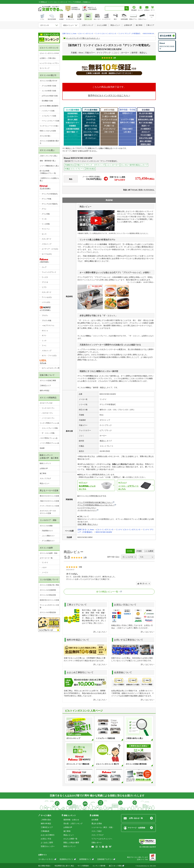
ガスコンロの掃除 (46, 526)
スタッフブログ (45, 478)
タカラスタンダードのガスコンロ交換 (48, 512)
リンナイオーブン (48, 408)
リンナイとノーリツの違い (49, 126)
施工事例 (43, 473)
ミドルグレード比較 (49, 116)
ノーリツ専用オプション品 (49, 443)
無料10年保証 (45, 391)
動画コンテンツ (45, 463)
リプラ (44, 287)
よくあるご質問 (47, 843)
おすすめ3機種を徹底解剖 (49, 106)
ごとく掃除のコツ (48, 536)
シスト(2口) (46, 302)
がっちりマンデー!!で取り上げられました (82, 38)
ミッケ (44, 341)
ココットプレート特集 (50, 428)
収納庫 (42, 448)
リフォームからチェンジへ (102, 839)
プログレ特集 (47, 321)
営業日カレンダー (48, 846)
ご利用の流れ (46, 820)
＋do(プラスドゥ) (48, 325)
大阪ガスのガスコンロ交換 (49, 501)
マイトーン (46, 229)
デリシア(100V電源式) (50, 204)
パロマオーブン (47, 413)
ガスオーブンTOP (46, 403)
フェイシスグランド (49, 272)
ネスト (44, 335)
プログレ (45, 315)
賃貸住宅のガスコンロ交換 (49, 600)
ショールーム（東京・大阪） (103, 827)
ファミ (44, 346)
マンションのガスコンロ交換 (49, 606)
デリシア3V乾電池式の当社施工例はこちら (94, 502)
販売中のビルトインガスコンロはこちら (108, 95)
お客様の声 (44, 468)
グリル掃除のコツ (48, 541)
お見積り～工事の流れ (48, 58)
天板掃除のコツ (47, 531)
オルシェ (45, 331)
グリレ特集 (46, 214)
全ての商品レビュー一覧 (107, 592)
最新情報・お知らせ (71, 820)
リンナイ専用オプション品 (49, 423)
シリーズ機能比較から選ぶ (49, 166)
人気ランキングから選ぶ (49, 156)
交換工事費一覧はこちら (87, 524)
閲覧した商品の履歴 (71, 843)
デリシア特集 (47, 199)
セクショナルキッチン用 (51, 368)
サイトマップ (45, 68)
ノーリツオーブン (48, 418)
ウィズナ (45, 277)
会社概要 (95, 820)
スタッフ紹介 (97, 831)
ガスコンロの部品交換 (48, 595)
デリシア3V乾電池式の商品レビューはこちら (95, 505)
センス (44, 234)
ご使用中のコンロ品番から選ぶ (49, 179)
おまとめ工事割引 (48, 835)
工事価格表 (45, 831)
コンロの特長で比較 (49, 91)
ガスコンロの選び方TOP (48, 81)
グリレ (44, 209)
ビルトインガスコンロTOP (49, 53)
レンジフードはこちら (86, 508)
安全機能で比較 (47, 101)
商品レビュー (45, 483)
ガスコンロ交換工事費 (48, 381)
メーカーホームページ (86, 510)
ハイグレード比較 (48, 111)
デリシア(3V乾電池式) (50, 194)
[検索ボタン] (127, 8)
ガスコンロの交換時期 (48, 590)
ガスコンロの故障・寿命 (49, 553)
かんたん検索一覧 (70, 839)
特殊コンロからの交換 (48, 131)
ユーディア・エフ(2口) (50, 249)
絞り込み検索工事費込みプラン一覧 (48, 172)
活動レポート (97, 843)
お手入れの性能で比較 (50, 96)
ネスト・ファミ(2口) (49, 356)
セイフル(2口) (47, 254)
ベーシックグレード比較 (51, 121)
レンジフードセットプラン (49, 63)
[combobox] (115, 8)
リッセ (44, 219)
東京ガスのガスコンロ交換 (49, 496)
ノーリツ (45, 572)
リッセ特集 (46, 224)
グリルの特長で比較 (49, 86)
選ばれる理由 (97, 824)
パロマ (44, 568)
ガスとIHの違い (45, 136)
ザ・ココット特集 (48, 433)
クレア (44, 267)
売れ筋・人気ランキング (73, 824)
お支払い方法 (46, 839)
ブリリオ (45, 282)
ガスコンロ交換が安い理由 (49, 585)
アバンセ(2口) (47, 297)
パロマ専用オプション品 (49, 438)
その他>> (152, 16)
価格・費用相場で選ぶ (48, 161)
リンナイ (45, 562)
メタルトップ (47, 244)
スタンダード (47, 239)
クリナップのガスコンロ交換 (49, 506)
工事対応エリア (45, 386)
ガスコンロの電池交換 (48, 612)
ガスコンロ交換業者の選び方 (49, 142)
